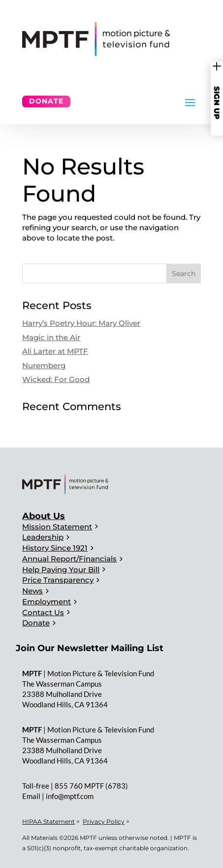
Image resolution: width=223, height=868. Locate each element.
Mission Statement (57, 527)
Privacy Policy (104, 821)
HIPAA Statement (48, 821)
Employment (47, 602)
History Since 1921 (55, 548)
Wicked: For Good (56, 379)
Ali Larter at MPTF (55, 351)
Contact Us (43, 612)
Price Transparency (58, 580)
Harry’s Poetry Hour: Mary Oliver (81, 323)
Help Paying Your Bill (61, 570)
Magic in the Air (51, 337)
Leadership (43, 537)
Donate (46, 101)
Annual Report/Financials (69, 559)
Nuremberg (44, 365)
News (32, 591)
